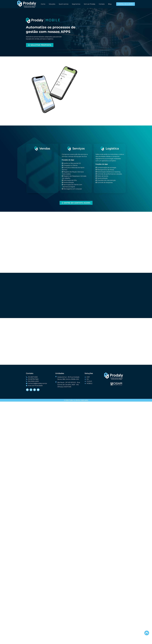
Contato (102, 4)
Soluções (52, 4)
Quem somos (64, 4)
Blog (110, 4)
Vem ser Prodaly (90, 4)
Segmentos (76, 4)
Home (43, 4)
